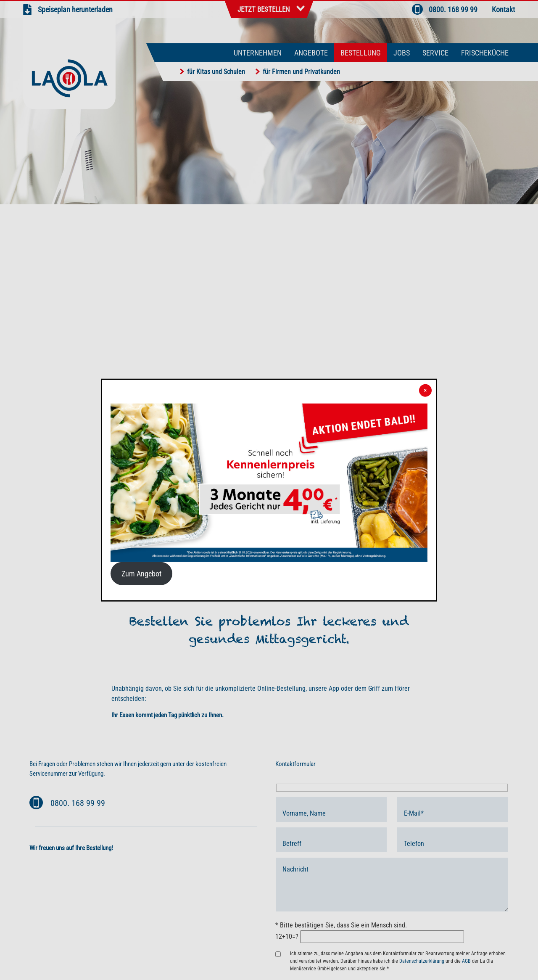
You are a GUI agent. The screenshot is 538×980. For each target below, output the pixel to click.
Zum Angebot (141, 574)
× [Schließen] (425, 390)
